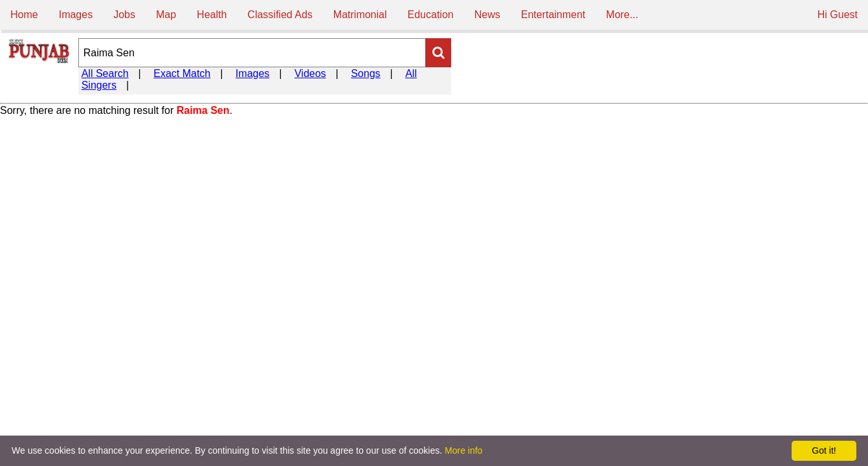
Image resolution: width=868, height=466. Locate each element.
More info (463, 450)
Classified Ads (280, 15)
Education (431, 15)
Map (166, 15)
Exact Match (182, 73)
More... (622, 15)
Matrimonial (360, 15)
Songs (365, 73)
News (487, 15)
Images (76, 15)
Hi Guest (838, 15)
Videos (310, 73)
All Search (105, 73)
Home (24, 15)
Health (212, 15)
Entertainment (553, 15)
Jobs (124, 15)
